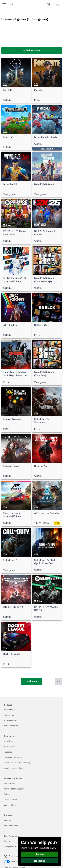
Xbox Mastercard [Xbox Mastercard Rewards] (11, 826)
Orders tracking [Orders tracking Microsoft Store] (10, 799)
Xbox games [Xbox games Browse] (9, 715)
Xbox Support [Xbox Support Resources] (9, 746)
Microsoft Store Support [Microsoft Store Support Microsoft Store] (14, 789)
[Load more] (32, 681)
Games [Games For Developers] (7, 841)
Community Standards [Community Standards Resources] (13, 757)
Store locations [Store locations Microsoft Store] (10, 805)
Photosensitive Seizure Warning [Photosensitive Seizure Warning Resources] (17, 763)
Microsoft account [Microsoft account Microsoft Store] (11, 783)
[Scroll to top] (58, 681)
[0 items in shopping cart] (50, 5)
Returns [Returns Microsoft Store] (7, 794)
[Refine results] (32, 51)
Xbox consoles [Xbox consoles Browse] (10, 710)
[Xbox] (9, 12)
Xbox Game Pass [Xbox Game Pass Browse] (11, 720)
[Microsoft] (31, 3)
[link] (16, 81)
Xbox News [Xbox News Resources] (8, 741)
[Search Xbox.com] (12, 4)
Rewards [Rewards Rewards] (8, 820)
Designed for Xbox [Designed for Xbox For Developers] (11, 846)
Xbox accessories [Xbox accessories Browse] (11, 726)
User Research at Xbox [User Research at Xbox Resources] (13, 768)
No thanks (40, 861)
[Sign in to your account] (58, 5)
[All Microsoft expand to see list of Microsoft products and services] (4, 5)
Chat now (40, 854)
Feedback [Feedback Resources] (8, 752)
